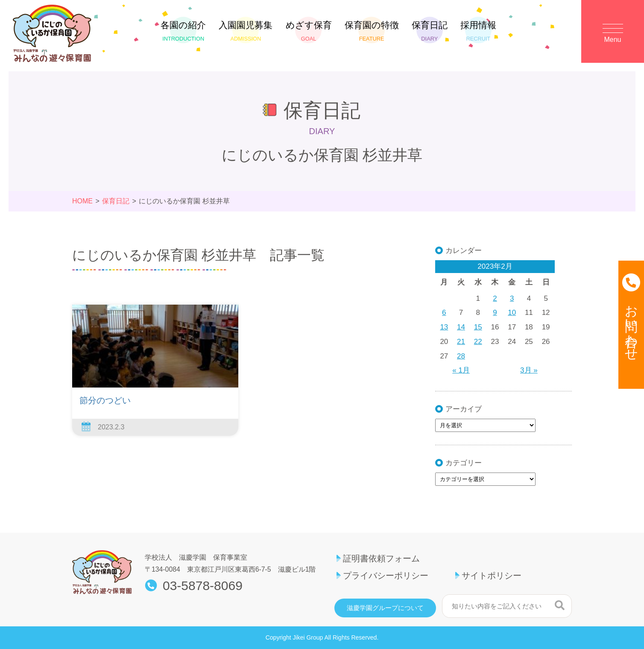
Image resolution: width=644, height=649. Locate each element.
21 (461, 342)
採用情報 (478, 31)
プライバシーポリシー (386, 576)
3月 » (529, 370)
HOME (82, 201)
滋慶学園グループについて (385, 608)
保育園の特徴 (372, 31)
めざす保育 (309, 31)
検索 (560, 605)
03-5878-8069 (203, 586)
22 (478, 342)
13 (444, 327)
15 (478, 327)
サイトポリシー (492, 576)
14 (461, 327)
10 (512, 313)
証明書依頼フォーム (381, 558)
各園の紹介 (183, 31)
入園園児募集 (246, 31)
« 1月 (461, 370)
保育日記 (430, 31)
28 (461, 356)
